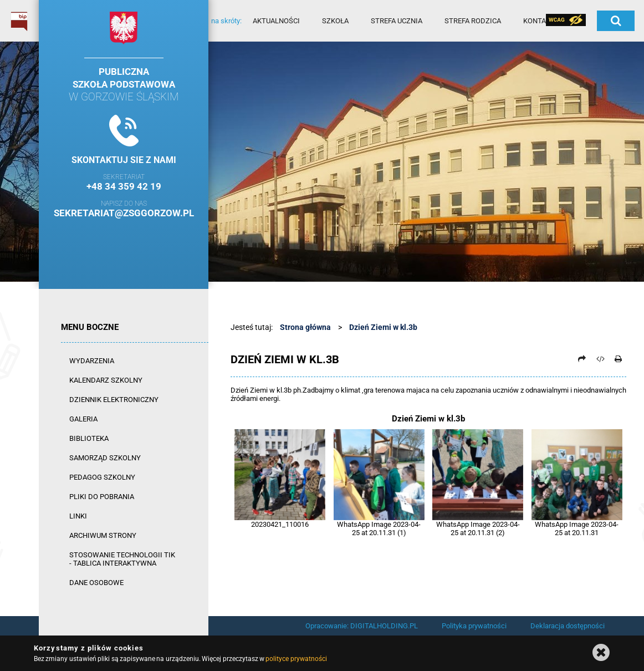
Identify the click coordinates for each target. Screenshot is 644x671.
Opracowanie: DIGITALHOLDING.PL (362, 626)
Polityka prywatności (474, 626)
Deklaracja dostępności (568, 626)
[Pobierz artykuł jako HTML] (600, 359)
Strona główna (305, 327)
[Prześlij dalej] (582, 359)
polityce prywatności (296, 659)
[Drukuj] (618, 359)
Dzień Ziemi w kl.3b (383, 327)
